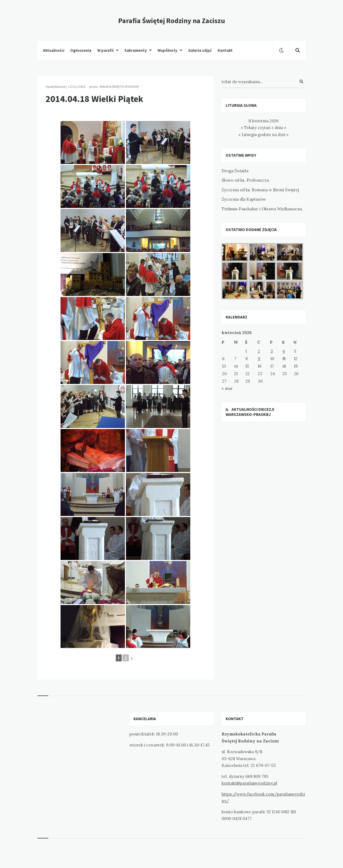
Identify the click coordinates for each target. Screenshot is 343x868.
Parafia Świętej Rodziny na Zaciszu (172, 21)
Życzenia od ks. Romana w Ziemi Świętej (260, 190)
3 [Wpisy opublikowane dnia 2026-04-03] (272, 351)
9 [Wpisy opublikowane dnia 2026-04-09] (259, 359)
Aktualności (54, 50)
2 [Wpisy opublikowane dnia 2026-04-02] (259, 351)
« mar (227, 388)
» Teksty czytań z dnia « (264, 128)
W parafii (105, 50)
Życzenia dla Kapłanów (244, 199)
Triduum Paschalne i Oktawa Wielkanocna (262, 209)
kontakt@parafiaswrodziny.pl (249, 783)
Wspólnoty (167, 50)
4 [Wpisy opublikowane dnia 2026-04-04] (284, 351)
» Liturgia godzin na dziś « (264, 135)
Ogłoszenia (81, 50)
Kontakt (225, 50)
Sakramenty (136, 50)
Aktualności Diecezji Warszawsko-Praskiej (250, 412)
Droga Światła (235, 171)
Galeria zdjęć (200, 50)
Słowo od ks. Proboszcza (245, 180)
